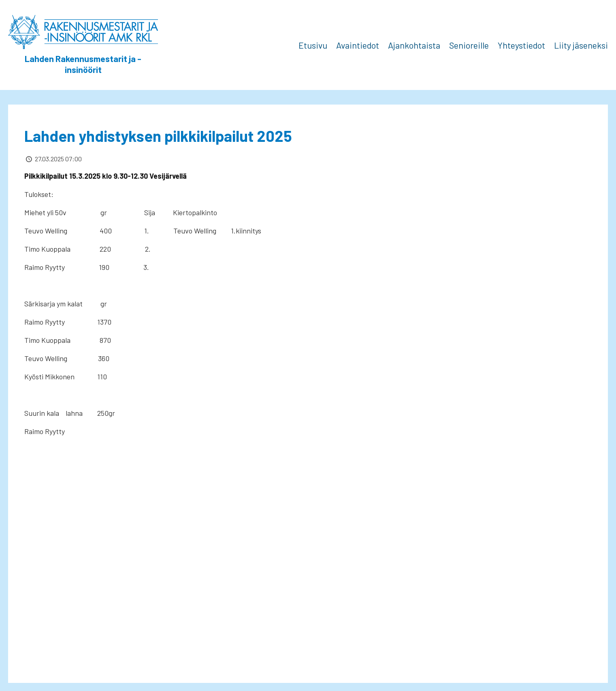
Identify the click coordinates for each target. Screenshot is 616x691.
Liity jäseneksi (581, 45)
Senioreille (469, 45)
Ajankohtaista (414, 45)
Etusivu (313, 45)
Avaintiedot (358, 45)
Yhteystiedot (521, 45)
